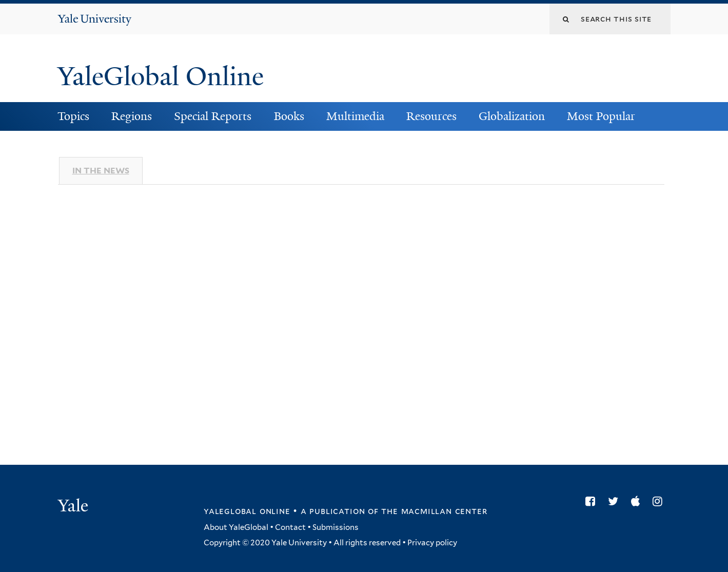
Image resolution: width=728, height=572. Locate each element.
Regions (132, 116)
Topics (73, 116)
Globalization (512, 116)
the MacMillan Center (434, 511)
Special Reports (213, 116)
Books (289, 116)
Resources (431, 116)
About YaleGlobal (236, 527)
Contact (290, 527)
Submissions (336, 527)
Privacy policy (432, 543)
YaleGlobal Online (161, 76)
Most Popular (601, 116)
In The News (101, 171)
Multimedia (355, 116)
